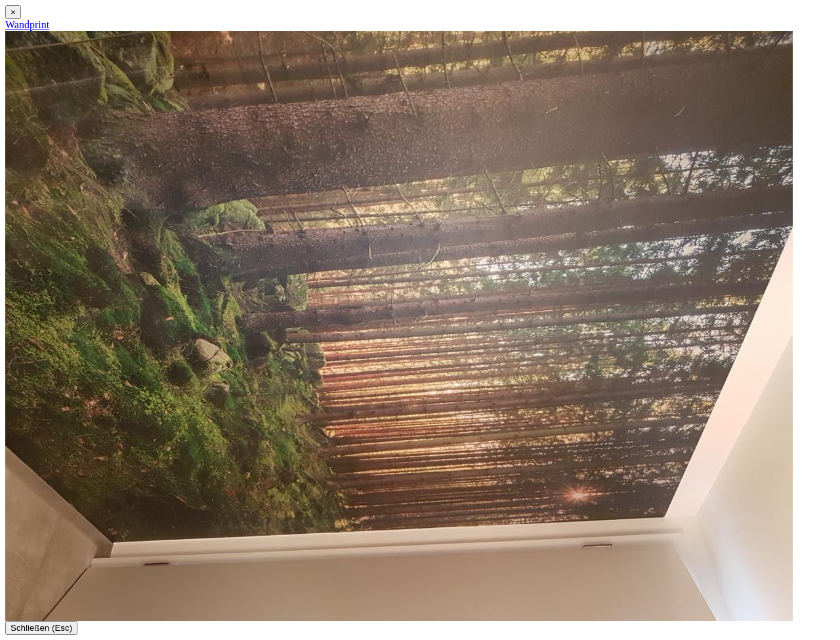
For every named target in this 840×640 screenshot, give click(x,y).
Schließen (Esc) (41, 628)
